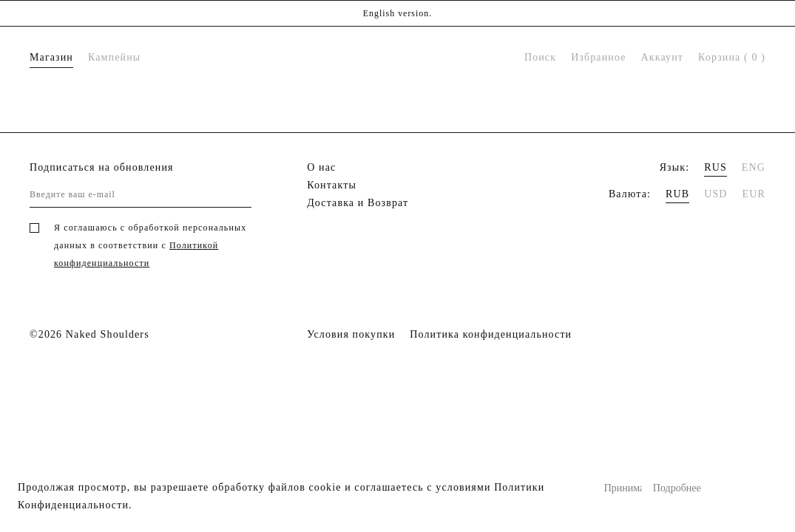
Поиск (540, 57)
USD (715, 194)
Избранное (598, 57)
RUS (715, 167)
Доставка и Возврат (358, 203)
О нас (321, 167)
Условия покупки (351, 334)
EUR (754, 194)
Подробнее (672, 488)
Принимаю (623, 488)
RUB (677, 194)
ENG (754, 167)
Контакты (332, 185)
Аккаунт (662, 57)
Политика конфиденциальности (491, 334)
